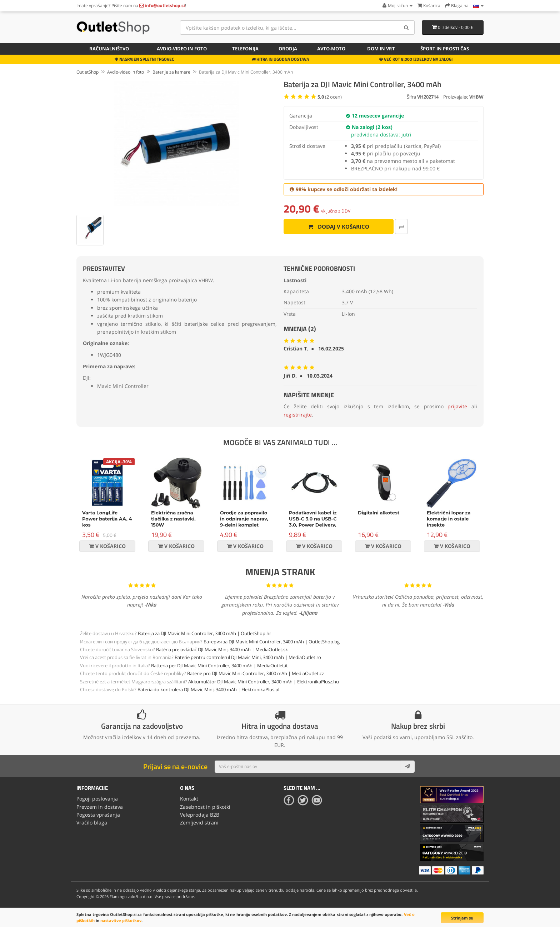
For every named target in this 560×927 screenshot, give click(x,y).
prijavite (457, 406)
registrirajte (298, 415)
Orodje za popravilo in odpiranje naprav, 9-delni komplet (244, 519)
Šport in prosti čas (445, 49)
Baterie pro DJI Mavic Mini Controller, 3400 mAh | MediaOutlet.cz (256, 673)
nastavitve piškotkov (121, 920)
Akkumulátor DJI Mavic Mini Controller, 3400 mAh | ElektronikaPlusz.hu (264, 682)
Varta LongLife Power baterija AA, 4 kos (107, 519)
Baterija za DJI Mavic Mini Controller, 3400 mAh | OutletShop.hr (204, 633)
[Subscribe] (407, 767)
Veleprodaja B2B (200, 815)
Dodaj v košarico (339, 226)
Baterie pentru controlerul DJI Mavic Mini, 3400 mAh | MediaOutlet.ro (248, 657)
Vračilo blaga (92, 823)
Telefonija (245, 49)
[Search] (407, 28)
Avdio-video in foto (182, 49)
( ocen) (330, 97)
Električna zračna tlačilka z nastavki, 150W (173, 519)
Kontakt (189, 799)
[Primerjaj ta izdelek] (401, 226)
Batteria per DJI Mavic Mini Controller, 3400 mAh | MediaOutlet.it (219, 666)
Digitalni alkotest (379, 513)
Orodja (288, 49)
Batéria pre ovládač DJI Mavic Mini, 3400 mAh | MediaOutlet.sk (222, 649)
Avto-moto (331, 49)
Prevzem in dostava (100, 807)
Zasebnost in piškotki (205, 807)
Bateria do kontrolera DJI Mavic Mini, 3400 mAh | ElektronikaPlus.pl (208, 689)
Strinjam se (462, 918)
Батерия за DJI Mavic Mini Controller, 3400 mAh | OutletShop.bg (272, 642)
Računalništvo (109, 49)
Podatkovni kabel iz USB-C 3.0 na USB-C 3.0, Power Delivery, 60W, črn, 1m (313, 522)
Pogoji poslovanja (97, 799)
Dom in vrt (381, 49)
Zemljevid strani (199, 823)
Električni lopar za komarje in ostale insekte (449, 519)
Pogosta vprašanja (98, 815)
